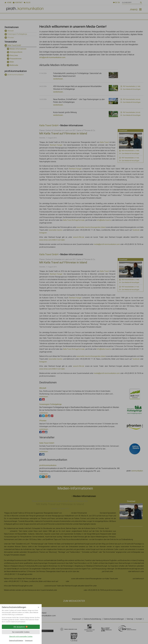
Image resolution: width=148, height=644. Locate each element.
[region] (21, 616)
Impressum (29, 640)
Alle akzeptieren (21, 627)
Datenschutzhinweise (16, 640)
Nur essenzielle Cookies (21, 632)
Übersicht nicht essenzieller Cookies (21, 636)
